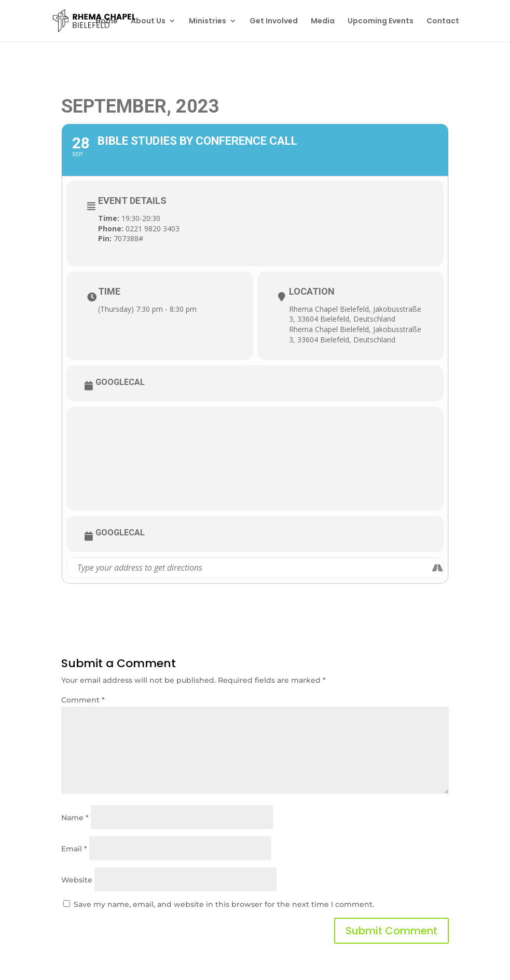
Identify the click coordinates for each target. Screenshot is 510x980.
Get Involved (274, 22)
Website (77, 880)
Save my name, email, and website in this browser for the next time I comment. (224, 904)
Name (75, 818)
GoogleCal (120, 382)
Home (107, 22)
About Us (148, 22)
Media (323, 22)
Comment (83, 700)
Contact (443, 22)
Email (74, 849)
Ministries (208, 22)
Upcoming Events (381, 22)
